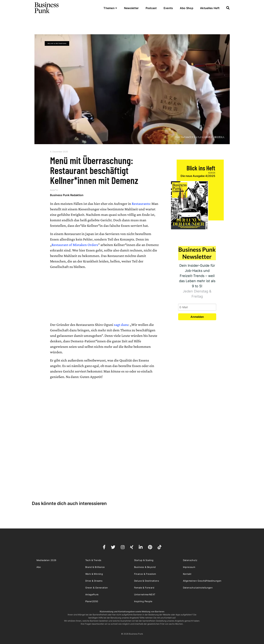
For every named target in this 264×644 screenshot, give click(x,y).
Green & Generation (97, 588)
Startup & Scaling (144, 560)
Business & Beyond (145, 567)
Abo (39, 567)
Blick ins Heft (201, 168)
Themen (110, 8)
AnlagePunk (92, 594)
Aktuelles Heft (210, 8)
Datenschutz (190, 560)
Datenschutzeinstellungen (198, 588)
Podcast (151, 8)
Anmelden (197, 317)
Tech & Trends (93, 560)
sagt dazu (121, 325)
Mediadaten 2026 (46, 560)
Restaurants (141, 204)
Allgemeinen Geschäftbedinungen (202, 581)
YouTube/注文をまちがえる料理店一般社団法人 (203, 137)
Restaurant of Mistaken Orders (75, 245)
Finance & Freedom (145, 574)
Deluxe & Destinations (57, 43)
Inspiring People (143, 601)
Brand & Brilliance (95, 567)
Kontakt (187, 574)
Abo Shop (187, 8)
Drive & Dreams (94, 581)
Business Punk (47, 8)
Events (168, 8)
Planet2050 (92, 601)
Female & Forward (144, 588)
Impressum (189, 567)
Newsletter (131, 8)
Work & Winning (94, 574)
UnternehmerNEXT (145, 594)
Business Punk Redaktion (67, 195)
